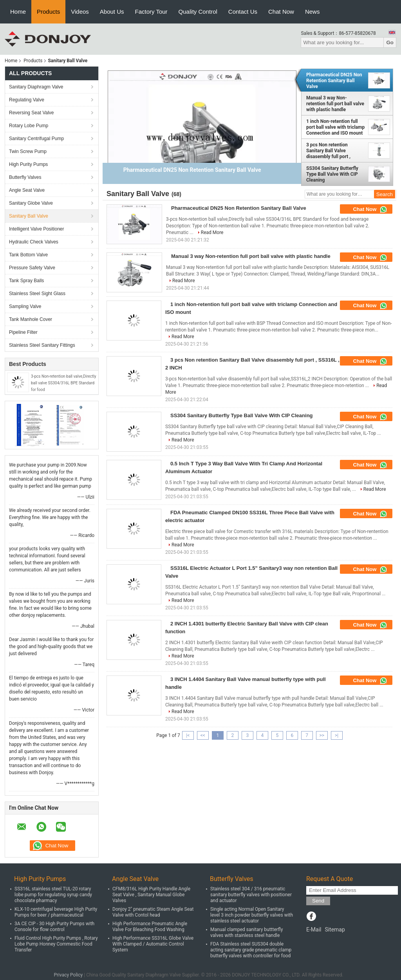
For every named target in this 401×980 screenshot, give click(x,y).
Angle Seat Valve (27, 190)
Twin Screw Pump (28, 151)
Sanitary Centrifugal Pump (36, 139)
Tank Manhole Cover (31, 319)
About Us (112, 12)
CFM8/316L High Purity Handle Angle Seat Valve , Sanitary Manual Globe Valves (151, 895)
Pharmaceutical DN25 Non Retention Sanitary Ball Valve (334, 81)
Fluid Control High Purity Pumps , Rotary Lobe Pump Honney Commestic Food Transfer (56, 944)
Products (48, 12)
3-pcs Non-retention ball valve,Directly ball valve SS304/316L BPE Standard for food (63, 383)
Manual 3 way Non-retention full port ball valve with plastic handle (335, 104)
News (312, 12)
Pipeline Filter (23, 332)
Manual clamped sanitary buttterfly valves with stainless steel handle (247, 932)
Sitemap (335, 930)
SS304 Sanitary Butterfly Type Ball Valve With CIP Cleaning (332, 174)
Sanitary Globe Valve (31, 203)
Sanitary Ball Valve (29, 216)
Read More (212, 232)
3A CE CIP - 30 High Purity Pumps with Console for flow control (54, 927)
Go (390, 42)
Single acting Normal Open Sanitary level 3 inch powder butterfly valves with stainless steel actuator (252, 915)
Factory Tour (151, 12)
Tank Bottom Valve (28, 255)
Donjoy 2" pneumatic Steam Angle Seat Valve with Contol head (153, 912)
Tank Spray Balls (26, 281)
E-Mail (314, 930)
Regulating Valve (27, 100)
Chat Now (281, 12)
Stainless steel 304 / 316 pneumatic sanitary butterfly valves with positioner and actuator (251, 895)
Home (18, 12)
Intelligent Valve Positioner (37, 229)
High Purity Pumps (28, 164)
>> (322, 735)
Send (318, 901)
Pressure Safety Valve (32, 268)
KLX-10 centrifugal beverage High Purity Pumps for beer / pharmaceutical (56, 912)
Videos (80, 12)
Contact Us (243, 12)
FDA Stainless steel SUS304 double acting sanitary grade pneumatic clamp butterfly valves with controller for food (251, 950)
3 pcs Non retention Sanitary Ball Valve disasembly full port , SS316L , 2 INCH (328, 151)
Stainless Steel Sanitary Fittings (42, 345)
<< (203, 735)
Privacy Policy (68, 975)
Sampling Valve (25, 306)
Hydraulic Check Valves (34, 242)
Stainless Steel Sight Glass (37, 294)
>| (337, 735)
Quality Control (198, 12)
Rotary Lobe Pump (29, 126)
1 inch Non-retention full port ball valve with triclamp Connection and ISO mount (335, 127)
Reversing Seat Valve (32, 113)
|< (188, 735)
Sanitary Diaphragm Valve (36, 87)
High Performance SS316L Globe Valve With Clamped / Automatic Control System (153, 944)
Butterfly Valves (25, 177)
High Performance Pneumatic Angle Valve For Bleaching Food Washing (150, 927)
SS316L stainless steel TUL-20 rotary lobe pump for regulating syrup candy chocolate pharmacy (53, 895)
